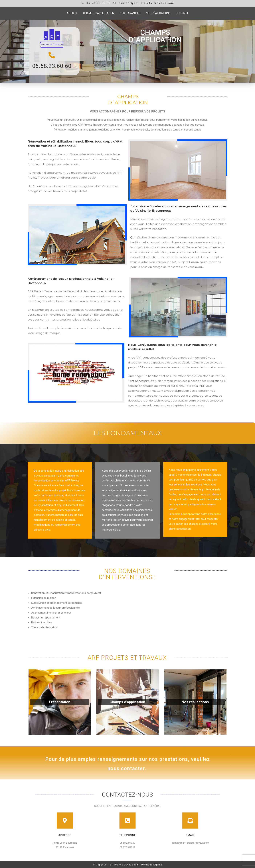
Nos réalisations (195, 702)
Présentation (60, 702)
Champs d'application (127, 702)
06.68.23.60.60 (52, 66)
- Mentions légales (151, 865)
